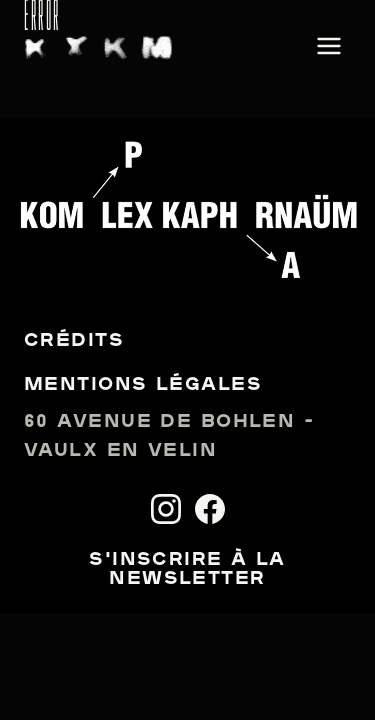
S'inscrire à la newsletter (187, 570)
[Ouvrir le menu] (329, 47)
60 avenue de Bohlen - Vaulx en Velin (169, 437)
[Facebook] (210, 509)
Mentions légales (143, 385)
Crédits (74, 341)
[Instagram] (166, 509)
